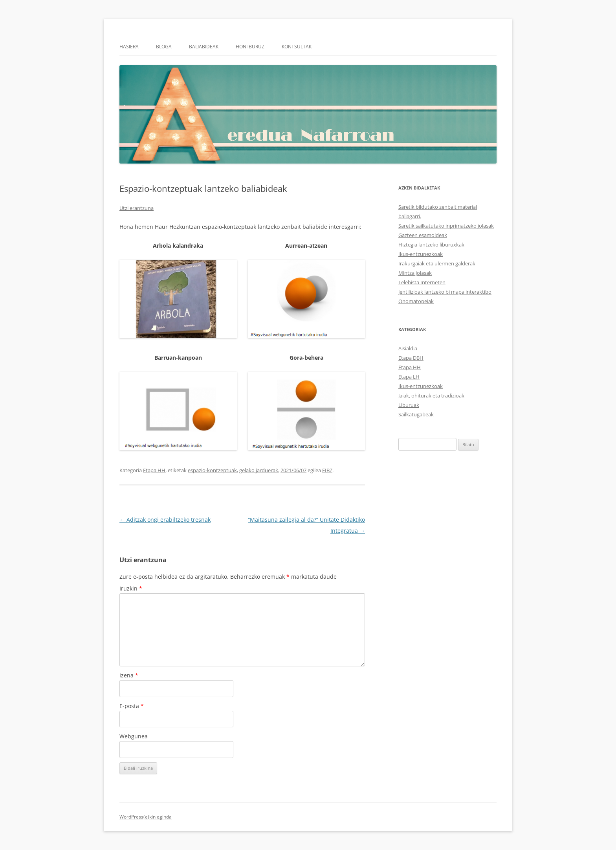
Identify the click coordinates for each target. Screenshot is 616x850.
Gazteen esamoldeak (423, 235)
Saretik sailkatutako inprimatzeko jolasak (446, 226)
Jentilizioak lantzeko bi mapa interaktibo (445, 292)
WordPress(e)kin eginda (146, 817)
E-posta (132, 706)
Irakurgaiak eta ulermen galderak (437, 263)
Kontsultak (297, 47)
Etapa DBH (411, 358)
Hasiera (129, 47)
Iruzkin (131, 588)
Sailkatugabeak (416, 414)
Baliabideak (204, 47)
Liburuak (409, 405)
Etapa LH (409, 377)
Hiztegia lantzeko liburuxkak (431, 245)
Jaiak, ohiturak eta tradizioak (431, 396)
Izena (129, 675)
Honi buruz (250, 47)
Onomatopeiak (416, 301)
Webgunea (134, 736)
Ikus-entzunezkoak (421, 254)
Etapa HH (154, 470)
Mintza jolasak (415, 273)
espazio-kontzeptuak (212, 470)
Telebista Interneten (422, 282)
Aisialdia (408, 348)
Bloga (164, 47)
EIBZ (327, 470)
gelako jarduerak (259, 470)
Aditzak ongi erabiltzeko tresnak (165, 520)
